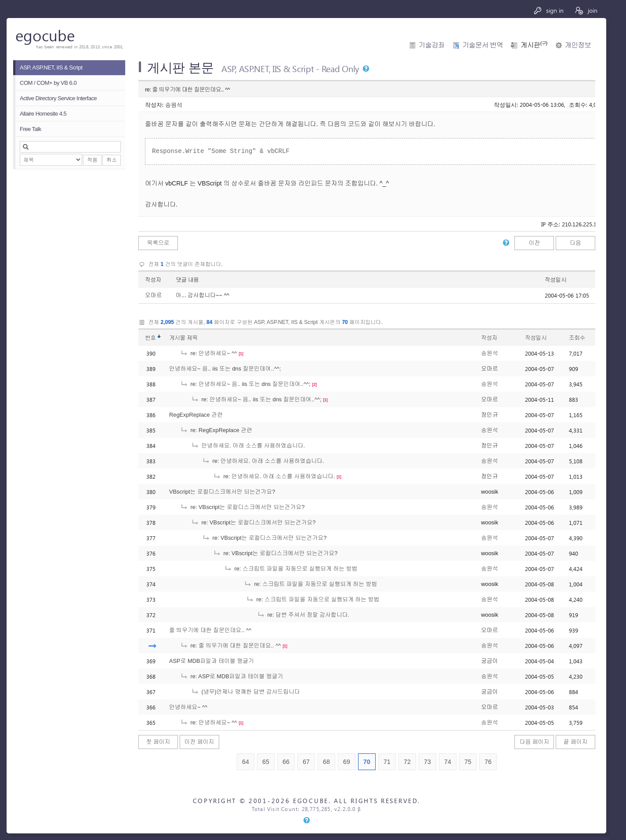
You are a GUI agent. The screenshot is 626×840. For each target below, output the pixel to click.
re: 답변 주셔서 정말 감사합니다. (303, 615)
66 (286, 762)
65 (266, 762)
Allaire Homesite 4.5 (43, 114)
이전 (535, 243)
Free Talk (31, 129)
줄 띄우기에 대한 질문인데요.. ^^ (210, 630)
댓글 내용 (187, 280)
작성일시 (555, 280)
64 (246, 762)
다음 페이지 (535, 742)
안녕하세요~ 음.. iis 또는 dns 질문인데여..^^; (225, 369)
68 (326, 762)
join (586, 10)
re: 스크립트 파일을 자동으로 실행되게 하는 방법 (291, 569)
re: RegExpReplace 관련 (216, 430)
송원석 (174, 104)
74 (448, 762)
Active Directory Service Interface (58, 98)
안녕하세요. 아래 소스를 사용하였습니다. (248, 445)
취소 (112, 160)
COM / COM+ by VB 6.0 (48, 83)
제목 (192, 338)
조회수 (577, 338)
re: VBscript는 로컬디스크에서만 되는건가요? (242, 507)
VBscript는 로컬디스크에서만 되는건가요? (222, 492)
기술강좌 (432, 45)
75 (468, 762)
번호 (150, 338)
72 (407, 762)
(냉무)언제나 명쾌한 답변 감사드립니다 (246, 692)
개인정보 (578, 45)
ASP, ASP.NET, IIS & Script (51, 67)
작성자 (153, 280)
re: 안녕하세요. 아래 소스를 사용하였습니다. (263, 461)
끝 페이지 (576, 742)
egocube (45, 35)
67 (306, 762)
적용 (92, 160)
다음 (575, 243)
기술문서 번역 (483, 45)
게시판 (534, 45)
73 (427, 762)
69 (347, 762)
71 (387, 762)
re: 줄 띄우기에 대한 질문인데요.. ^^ (230, 645)
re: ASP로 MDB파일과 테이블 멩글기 (232, 676)
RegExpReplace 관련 (196, 415)
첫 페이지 (158, 742)
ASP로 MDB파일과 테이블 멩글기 (212, 661)
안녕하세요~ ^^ (188, 707)
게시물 (183, 338)
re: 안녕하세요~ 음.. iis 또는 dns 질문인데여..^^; (245, 384)
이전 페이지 (199, 742)
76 (488, 762)
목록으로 (158, 243)
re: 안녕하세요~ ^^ (208, 353)
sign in (548, 10)
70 (367, 762)
